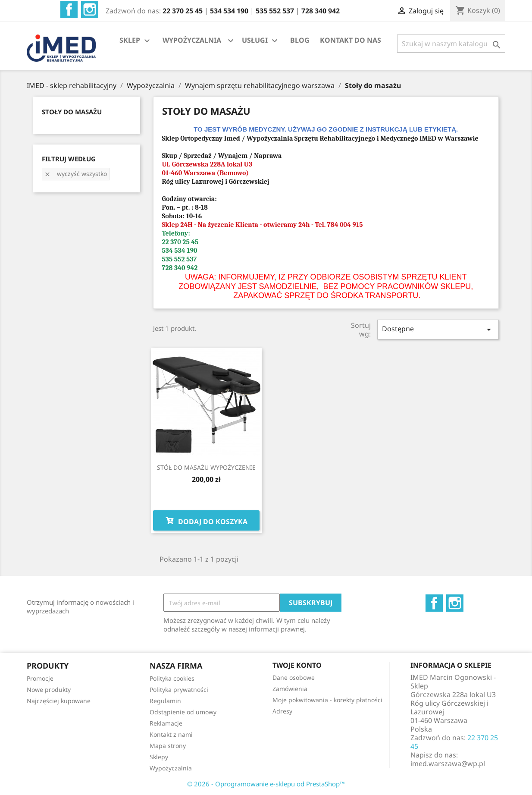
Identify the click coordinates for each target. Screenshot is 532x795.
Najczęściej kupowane (59, 701)
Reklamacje (166, 723)
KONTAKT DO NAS (350, 40)
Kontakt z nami (171, 734)
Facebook (69, 9)
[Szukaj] (451, 44)
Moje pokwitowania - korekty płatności (327, 700)
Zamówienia (290, 689)
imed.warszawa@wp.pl (448, 764)
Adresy (282, 711)
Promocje (40, 678)
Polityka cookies (172, 678)
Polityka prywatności (179, 690)
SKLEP (136, 41)
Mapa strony (168, 746)
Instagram (90, 9)
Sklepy (159, 757)
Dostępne (438, 329)
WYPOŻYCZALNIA (192, 40)
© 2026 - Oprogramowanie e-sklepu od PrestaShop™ (266, 784)
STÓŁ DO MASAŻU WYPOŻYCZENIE (206, 467)
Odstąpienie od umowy (183, 712)
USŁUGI (261, 41)
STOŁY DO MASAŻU (72, 112)
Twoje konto (297, 665)
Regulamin (165, 701)
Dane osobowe (294, 677)
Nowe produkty (49, 690)
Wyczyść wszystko (75, 174)
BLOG (300, 40)
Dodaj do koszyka (206, 521)
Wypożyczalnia (171, 768)
